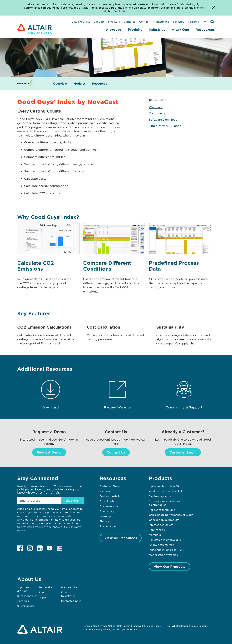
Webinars (156, 107)
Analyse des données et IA (166, 491)
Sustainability (26, 606)
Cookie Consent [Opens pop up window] (199, 626)
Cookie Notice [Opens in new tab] (153, 626)
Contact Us (116, 452)
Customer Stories (110, 486)
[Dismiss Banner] (213, 8)
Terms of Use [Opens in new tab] (90, 626)
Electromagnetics (160, 496)
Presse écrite (69, 587)
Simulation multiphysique (165, 540)
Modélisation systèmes (163, 555)
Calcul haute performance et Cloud (171, 515)
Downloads (107, 501)
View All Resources (121, 538)
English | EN (196, 22)
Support (99, 22)
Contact (144, 22)
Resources (100, 83)
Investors (114, 22)
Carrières (129, 22)
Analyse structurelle (161, 545)
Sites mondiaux (27, 596)
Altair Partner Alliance (165, 126)
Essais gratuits (81, 22)
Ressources (205, 30)
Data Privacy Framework (130, 626)
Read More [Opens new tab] (119, 11)
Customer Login (183, 452)
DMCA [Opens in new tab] (166, 626)
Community (157, 113)
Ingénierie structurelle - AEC (167, 550)
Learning (105, 516)
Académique (108, 526)
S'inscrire (179, 22)
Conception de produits (164, 520)
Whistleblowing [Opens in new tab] (180, 626)
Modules (80, 83)
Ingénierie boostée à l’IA (164, 486)
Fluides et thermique (162, 510)
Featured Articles (111, 496)
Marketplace (161, 22)
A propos (114, 30)
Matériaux (155, 535)
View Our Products (170, 567)
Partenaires (46, 587)
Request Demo (49, 452)
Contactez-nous (71, 601)
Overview (60, 83)
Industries (157, 30)
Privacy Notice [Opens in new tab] (107, 626)
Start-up (105, 521)
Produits (135, 30)
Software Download (163, 119)
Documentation (109, 506)
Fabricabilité (157, 530)
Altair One (180, 30)
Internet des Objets (161, 525)
